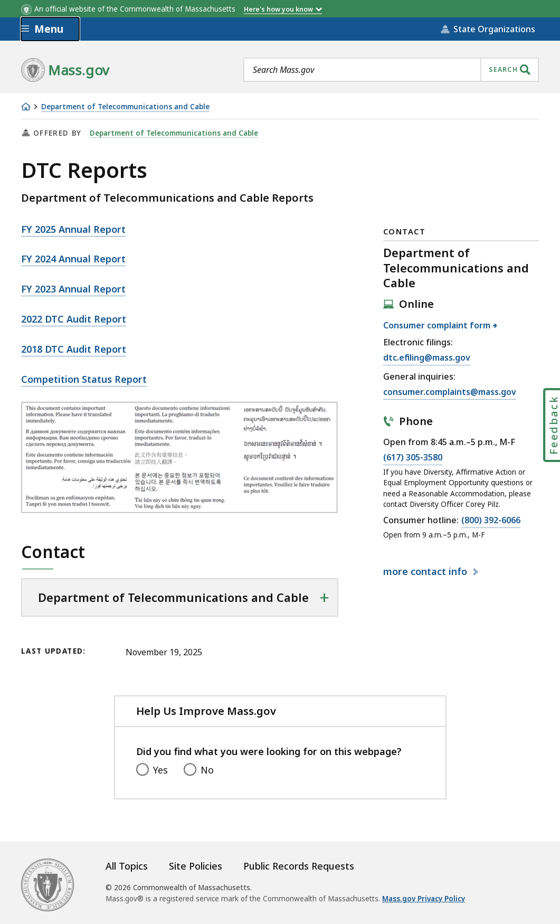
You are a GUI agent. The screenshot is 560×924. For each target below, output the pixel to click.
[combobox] (391, 70)
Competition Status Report (84, 379)
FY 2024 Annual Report (73, 259)
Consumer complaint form (437, 325)
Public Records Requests (299, 866)
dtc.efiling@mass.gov (427, 358)
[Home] (26, 107)
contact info (426, 571)
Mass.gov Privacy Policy (424, 899)
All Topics (127, 866)
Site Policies (196, 866)
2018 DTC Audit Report (74, 349)
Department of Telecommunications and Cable (125, 107)
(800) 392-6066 (491, 521)
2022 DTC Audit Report (74, 319)
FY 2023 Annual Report (73, 289)
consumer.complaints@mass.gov (450, 392)
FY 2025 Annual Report (73, 229)
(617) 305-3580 (413, 458)
